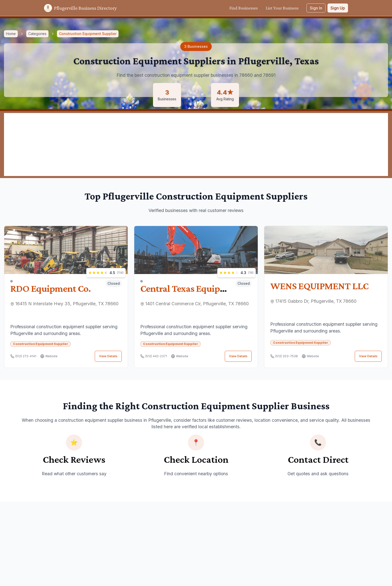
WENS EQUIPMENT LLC (319, 286)
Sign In (316, 8)
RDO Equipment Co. (50, 287)
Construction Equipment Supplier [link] (88, 34)
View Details (108, 356)
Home (11, 34)
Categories (37, 34)
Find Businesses (243, 8)
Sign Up (338, 8)
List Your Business (282, 8)
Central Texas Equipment (191, 287)
